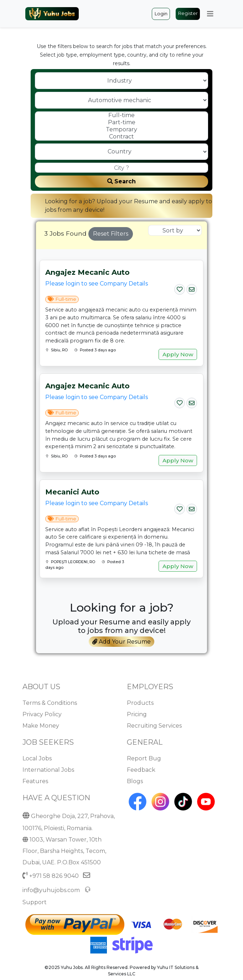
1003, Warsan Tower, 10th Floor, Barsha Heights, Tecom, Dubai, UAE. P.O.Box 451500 (64, 851)
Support (35, 902)
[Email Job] (192, 288)
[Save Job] (180, 288)
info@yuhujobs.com (51, 890)
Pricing (137, 714)
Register (188, 13)
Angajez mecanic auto (87, 272)
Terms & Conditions (50, 703)
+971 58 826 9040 (54, 876)
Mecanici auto (72, 492)
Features (35, 781)
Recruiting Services (154, 726)
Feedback (141, 770)
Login (161, 14)
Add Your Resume (121, 642)
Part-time (121, 122)
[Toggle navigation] (210, 14)
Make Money (41, 726)
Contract (121, 137)
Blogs (135, 781)
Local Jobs (37, 758)
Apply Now (178, 354)
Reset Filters (111, 234)
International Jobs (48, 770)
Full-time (121, 115)
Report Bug (144, 758)
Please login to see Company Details (97, 284)
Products (140, 703)
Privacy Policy (42, 714)
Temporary (121, 130)
